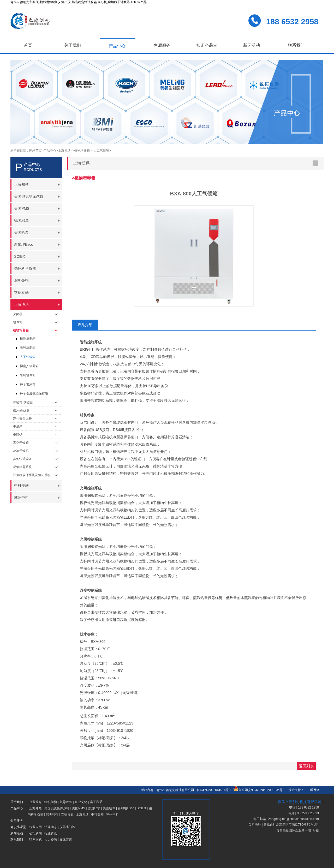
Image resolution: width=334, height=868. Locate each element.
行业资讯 (51, 833)
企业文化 (81, 802)
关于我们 (73, 45)
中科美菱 (97, 815)
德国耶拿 (94, 808)
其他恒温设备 (22, 459)
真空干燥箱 (21, 443)
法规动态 (51, 827)
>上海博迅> (64, 151)
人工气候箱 (28, 357)
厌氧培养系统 (22, 467)
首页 (28, 45)
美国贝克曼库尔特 (57, 808)
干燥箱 (18, 427)
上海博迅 (82, 815)
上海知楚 (35, 808)
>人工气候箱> (101, 151)
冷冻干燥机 (21, 451)
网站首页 (35, 151)
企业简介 (35, 802)
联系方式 (35, 840)
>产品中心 (49, 151)
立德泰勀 (67, 815)
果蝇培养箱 (28, 375)
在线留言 (66, 840)
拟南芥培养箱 (29, 366)
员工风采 (96, 802)
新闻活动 (252, 45)
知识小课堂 (207, 45)
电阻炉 (18, 435)
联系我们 (296, 45)
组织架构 (51, 802)
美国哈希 (109, 808)
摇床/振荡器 (21, 410)
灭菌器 (18, 314)
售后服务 (162, 45)
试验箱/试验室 (23, 402)
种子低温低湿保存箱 (34, 393)
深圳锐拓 (52, 815)
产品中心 (117, 46)
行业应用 (35, 827)
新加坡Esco (126, 808)
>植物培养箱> (82, 151)
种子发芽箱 (28, 384)
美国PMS (79, 808)
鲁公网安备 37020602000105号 (258, 790)
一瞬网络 (312, 790)
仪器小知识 (67, 827)
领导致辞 (66, 802)
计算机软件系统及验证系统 (32, 475)
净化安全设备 (22, 418)
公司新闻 (35, 833)
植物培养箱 (21, 330)
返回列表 (306, 766)
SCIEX (141, 808)
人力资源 (51, 840)
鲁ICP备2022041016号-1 (214, 790)
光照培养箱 (28, 348)
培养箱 (18, 322)
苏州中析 (112, 815)
